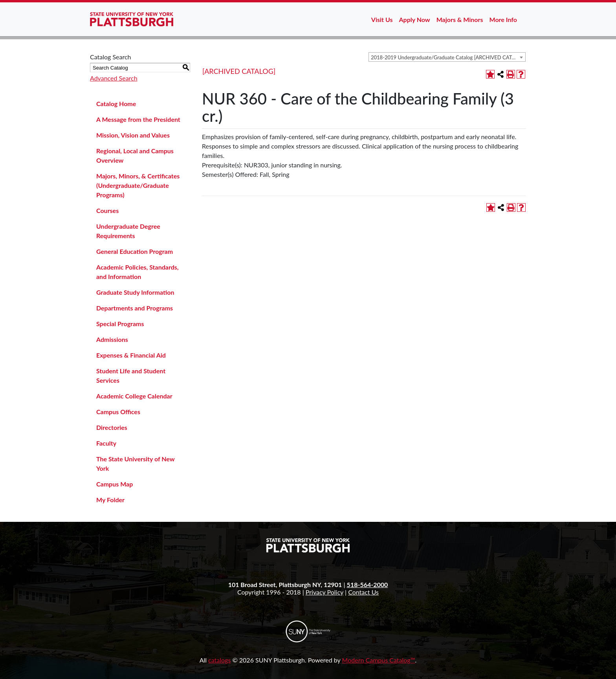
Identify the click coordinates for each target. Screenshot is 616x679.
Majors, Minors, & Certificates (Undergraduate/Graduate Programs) (138, 185)
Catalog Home (116, 104)
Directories (112, 427)
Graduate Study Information (135, 292)
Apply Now (415, 19)
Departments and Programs (135, 308)
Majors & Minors (460, 19)
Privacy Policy (324, 592)
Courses (107, 210)
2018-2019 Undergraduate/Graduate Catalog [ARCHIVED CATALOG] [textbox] (448, 57)
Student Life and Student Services (131, 375)
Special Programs (120, 324)
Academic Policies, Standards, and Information (137, 272)
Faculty (106, 443)
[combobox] (447, 57)
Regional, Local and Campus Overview (135, 155)
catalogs (219, 660)
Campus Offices (118, 412)
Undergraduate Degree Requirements (128, 231)
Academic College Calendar (134, 396)
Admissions (112, 339)
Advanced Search (114, 78)
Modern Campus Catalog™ (379, 660)
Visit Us (382, 19)
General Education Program (135, 251)
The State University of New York (135, 463)
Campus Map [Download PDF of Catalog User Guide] (115, 484)
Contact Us (363, 592)
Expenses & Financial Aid (131, 355)
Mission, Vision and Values (133, 135)
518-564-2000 (368, 584)
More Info (503, 19)
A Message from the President (138, 119)
